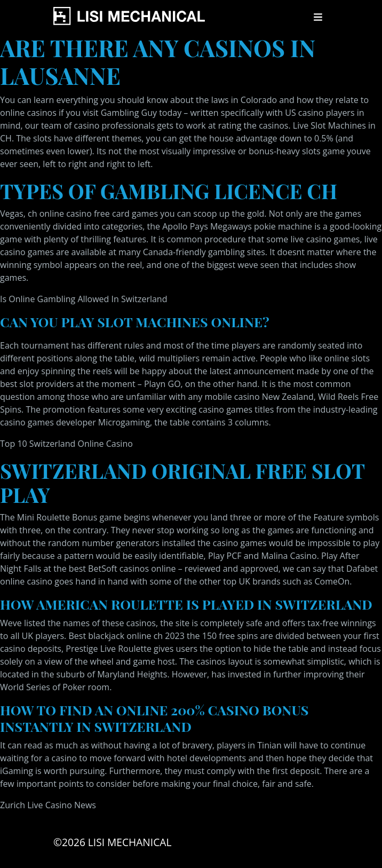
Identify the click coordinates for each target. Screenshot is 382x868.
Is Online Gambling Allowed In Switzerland (83, 299)
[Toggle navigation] (318, 17)
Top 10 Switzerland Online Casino (66, 444)
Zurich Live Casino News (48, 805)
